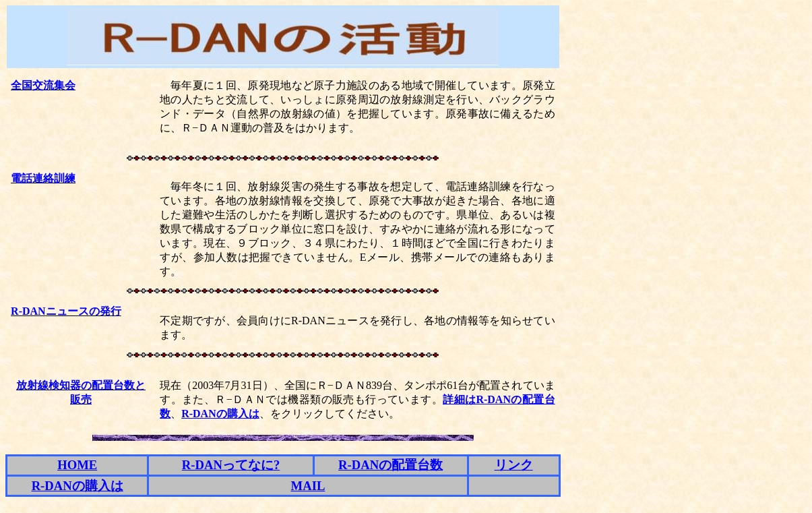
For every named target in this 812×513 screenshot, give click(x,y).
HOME (77, 465)
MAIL (308, 486)
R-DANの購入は (220, 414)
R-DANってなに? (231, 465)
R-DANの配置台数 (391, 465)
